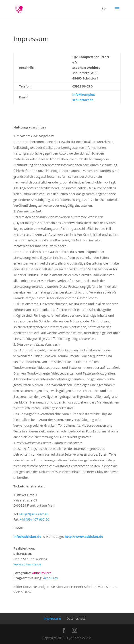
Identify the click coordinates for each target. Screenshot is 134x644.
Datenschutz (76, 619)
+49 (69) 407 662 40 (34, 514)
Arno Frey (50, 578)
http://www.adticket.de (84, 536)
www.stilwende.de (27, 564)
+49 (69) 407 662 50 (34, 519)
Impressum (52, 619)
